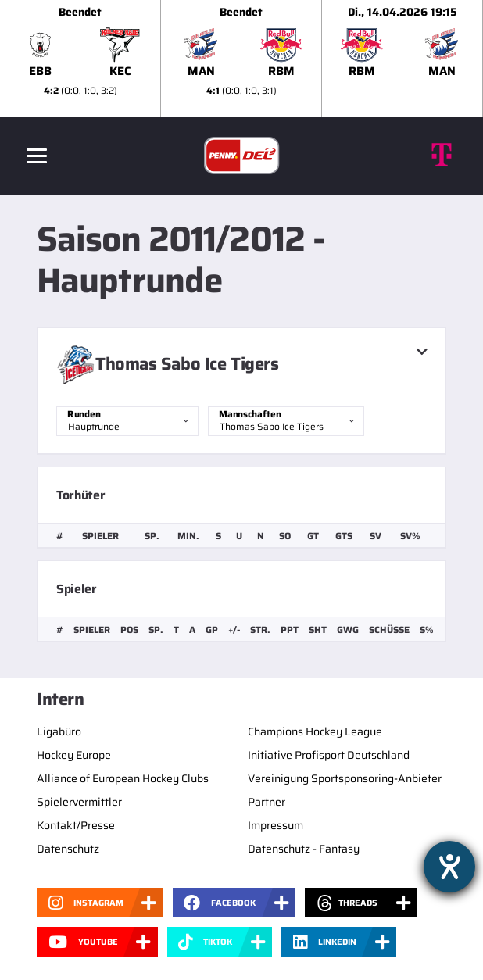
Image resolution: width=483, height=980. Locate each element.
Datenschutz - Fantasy (304, 849)
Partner (267, 802)
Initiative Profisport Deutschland (329, 755)
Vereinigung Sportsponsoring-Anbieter (345, 778)
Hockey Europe (74, 755)
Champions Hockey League (315, 731)
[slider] (241, 59)
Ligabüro (59, 731)
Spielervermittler (79, 802)
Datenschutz (68, 849)
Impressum (275, 825)
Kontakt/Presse (76, 825)
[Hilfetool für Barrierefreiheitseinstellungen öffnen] (449, 867)
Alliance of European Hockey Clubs (123, 778)
